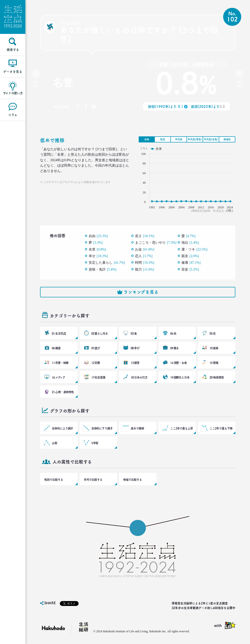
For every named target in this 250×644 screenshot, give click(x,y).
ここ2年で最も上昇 (182, 428)
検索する (13, 50)
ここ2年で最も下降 (221, 428)
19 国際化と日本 (180, 377)
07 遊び (96, 348)
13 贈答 (135, 363)
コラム (13, 115)
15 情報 (214, 363)
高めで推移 (137, 428)
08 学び (135, 348)
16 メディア (58, 377)
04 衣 (173, 333)
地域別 (227, 139)
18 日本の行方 (139, 377)
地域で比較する (132, 480)
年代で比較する (93, 480)
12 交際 (96, 363)
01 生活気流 (59, 333)
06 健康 (56, 348)
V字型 (95, 443)
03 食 (134, 333)
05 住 (213, 333)
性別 (163, 139)
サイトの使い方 (13, 93)
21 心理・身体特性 (63, 392)
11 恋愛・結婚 (60, 363)
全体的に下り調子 (102, 428)
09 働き (175, 348)
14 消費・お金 (178, 363)
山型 (54, 443)
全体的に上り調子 (62, 428)
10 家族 (214, 348)
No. (36, 84)
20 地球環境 (216, 377)
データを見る (13, 72)
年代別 (179, 139)
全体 (147, 139)
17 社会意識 (98, 377)
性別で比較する (53, 480)
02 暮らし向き (100, 333)
